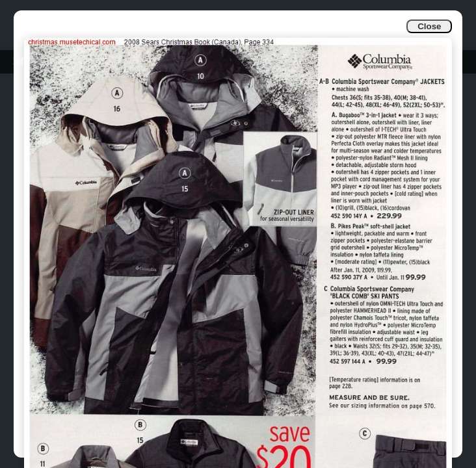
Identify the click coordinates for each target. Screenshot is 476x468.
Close (429, 26)
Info (20, 61)
